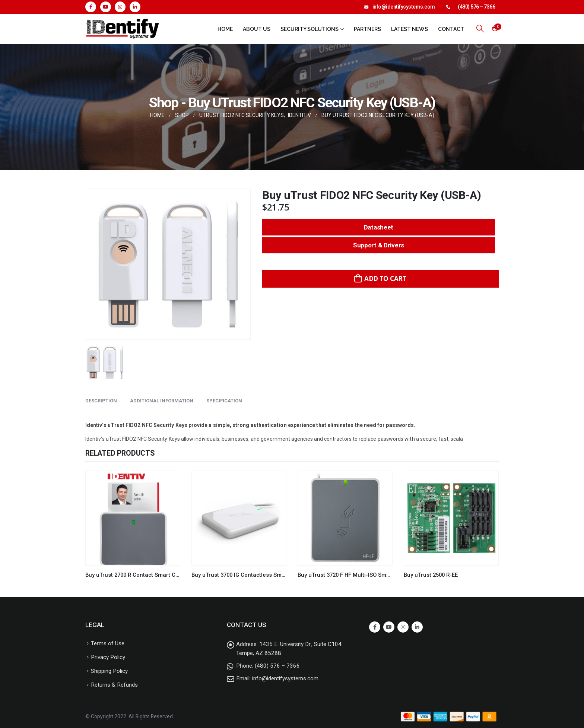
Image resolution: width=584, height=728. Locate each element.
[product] (133, 518)
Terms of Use (108, 643)
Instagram (403, 627)
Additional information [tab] (162, 401)
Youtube (389, 627)
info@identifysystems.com (404, 7)
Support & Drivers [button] (379, 245)
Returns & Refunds (114, 685)
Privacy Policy (108, 657)
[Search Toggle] (480, 29)
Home (225, 29)
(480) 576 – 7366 (476, 7)
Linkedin (417, 627)
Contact (451, 29)
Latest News (410, 29)
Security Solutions (310, 29)
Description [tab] (101, 401)
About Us (257, 29)
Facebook (375, 627)
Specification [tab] (224, 401)
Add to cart (385, 278)
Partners (367, 29)
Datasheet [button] (379, 227)
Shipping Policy (109, 671)
